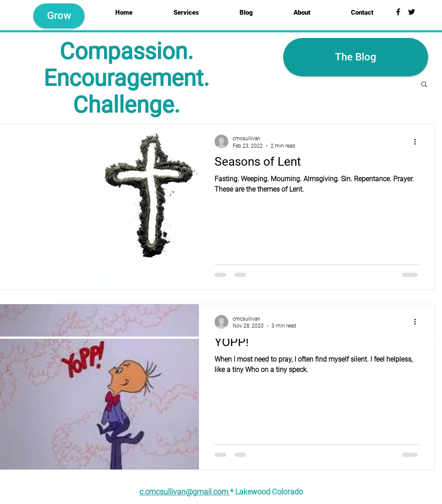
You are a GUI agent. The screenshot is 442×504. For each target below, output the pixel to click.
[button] (424, 85)
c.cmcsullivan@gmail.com (185, 492)
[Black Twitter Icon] (412, 12)
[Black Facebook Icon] (398, 12)
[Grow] (59, 16)
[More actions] (418, 142)
